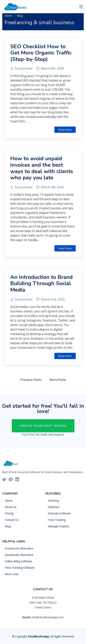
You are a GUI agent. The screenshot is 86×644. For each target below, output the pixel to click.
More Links (12, 574)
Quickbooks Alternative (19, 555)
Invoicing (53, 501)
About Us (11, 507)
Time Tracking (57, 520)
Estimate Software (59, 513)
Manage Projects (59, 526)
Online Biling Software (19, 561)
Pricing (9, 513)
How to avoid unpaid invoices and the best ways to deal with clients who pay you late (42, 168)
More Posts (58, 380)
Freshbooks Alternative (19, 548)
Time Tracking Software (20, 568)
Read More (65, 130)
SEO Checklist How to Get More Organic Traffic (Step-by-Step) (41, 53)
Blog (20, 16)
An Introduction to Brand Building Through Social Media (41, 283)
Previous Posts (31, 380)
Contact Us (12, 520)
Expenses (54, 507)
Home (8, 16)
